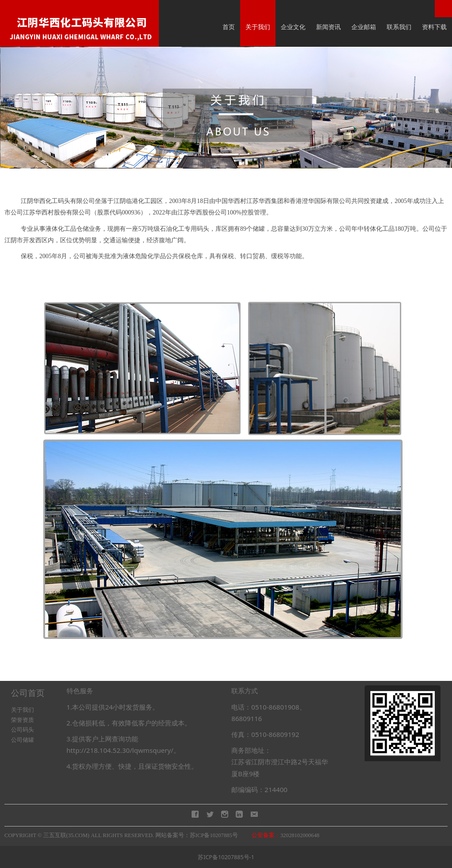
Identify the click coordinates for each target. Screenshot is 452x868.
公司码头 (23, 730)
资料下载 (434, 27)
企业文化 (293, 27)
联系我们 (399, 27)
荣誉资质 (23, 720)
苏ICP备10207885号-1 (226, 857)
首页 (229, 27)
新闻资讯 (328, 27)
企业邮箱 (364, 27)
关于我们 (258, 27)
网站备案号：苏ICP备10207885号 (197, 835)
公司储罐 (23, 740)
